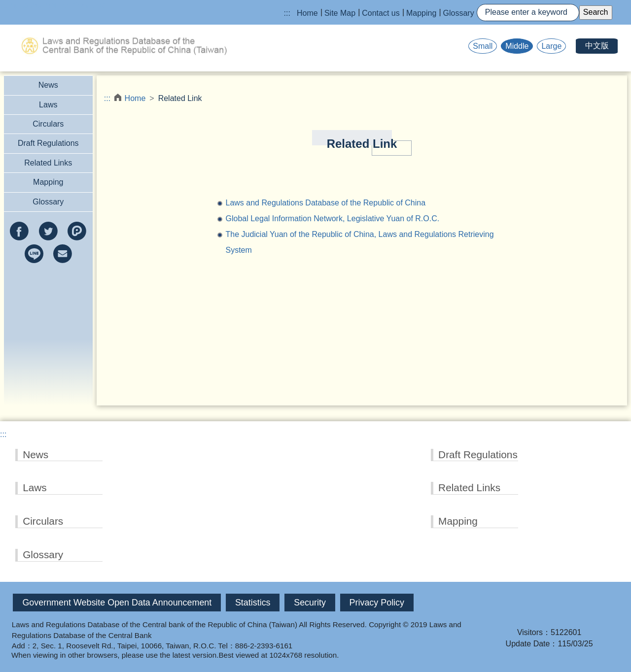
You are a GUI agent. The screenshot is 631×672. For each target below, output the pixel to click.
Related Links (48, 163)
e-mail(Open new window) (63, 254)
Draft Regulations (48, 143)
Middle (517, 46)
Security (310, 603)
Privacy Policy (377, 603)
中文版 (597, 46)
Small (483, 46)
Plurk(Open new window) (77, 231)
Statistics (253, 603)
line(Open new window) (34, 254)
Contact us (381, 13)
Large (551, 46)
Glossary (459, 13)
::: (287, 13)
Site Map (340, 13)
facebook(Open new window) (19, 231)
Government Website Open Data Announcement (117, 603)
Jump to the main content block (54, 5)
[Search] (528, 13)
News (48, 85)
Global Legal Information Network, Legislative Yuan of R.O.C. (332, 218)
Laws (48, 105)
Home (307, 13)
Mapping (421, 13)
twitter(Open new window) (48, 231)
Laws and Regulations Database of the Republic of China (325, 203)
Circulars (48, 124)
